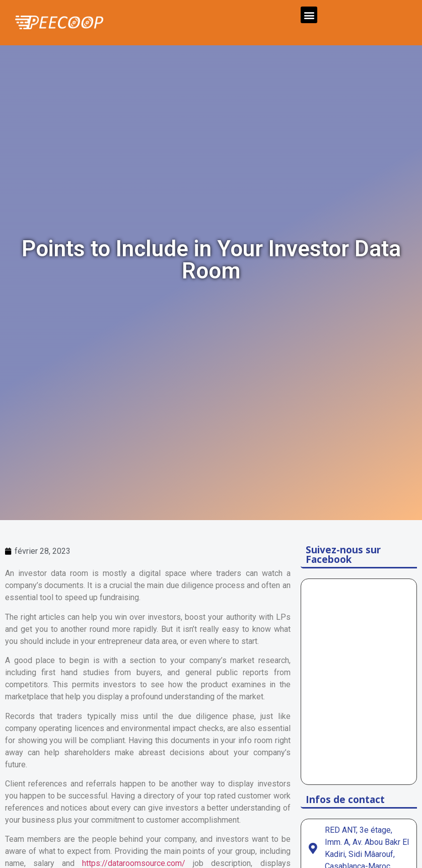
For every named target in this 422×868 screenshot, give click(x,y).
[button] (309, 15)
